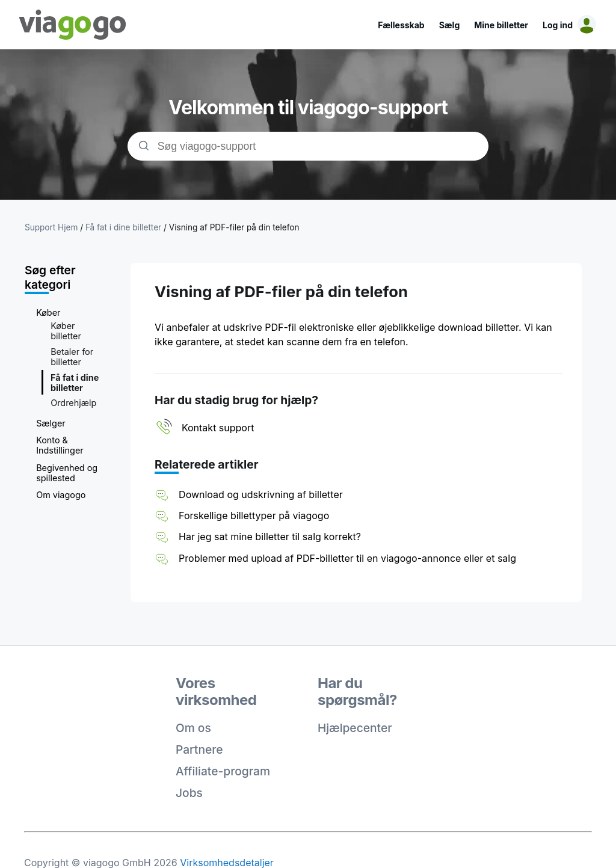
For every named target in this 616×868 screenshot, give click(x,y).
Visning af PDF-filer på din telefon (234, 227)
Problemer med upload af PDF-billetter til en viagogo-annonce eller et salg (347, 558)
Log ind (558, 25)
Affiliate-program (223, 771)
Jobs (189, 793)
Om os (193, 728)
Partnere (199, 749)
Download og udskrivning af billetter (261, 494)
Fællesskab (401, 25)
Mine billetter (501, 25)
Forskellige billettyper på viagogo (254, 516)
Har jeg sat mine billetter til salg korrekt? (270, 537)
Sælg (450, 25)
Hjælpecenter (355, 728)
